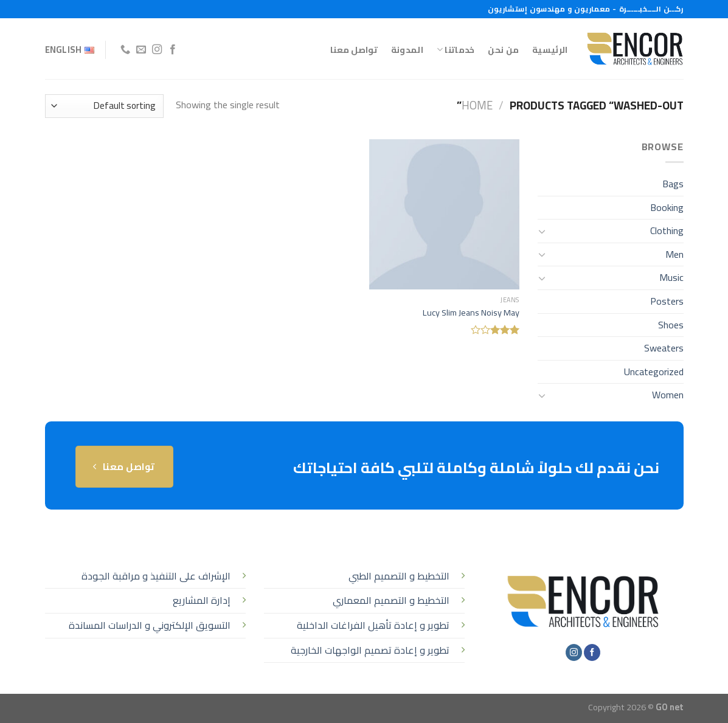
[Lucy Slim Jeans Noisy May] (444, 214)
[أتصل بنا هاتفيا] (125, 50)
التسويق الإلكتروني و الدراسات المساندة (150, 625)
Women (668, 395)
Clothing (667, 230)
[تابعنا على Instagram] (157, 50)
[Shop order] (104, 106)
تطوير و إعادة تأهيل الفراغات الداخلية (373, 625)
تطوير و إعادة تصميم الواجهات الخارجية (370, 650)
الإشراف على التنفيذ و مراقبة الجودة (156, 576)
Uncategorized (654, 372)
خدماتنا (456, 50)
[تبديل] (543, 231)
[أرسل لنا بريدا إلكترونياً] (141, 50)
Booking (667, 207)
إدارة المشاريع (202, 600)
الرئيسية (550, 50)
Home (477, 106)
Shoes (671, 325)
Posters (667, 301)
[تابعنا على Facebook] (173, 50)
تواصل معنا (354, 50)
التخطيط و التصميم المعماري (391, 600)
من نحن (503, 50)
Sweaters (664, 348)
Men (674, 254)
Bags (673, 184)
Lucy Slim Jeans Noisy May (471, 313)
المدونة (407, 50)
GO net (670, 707)
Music (671, 277)
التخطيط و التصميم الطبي (399, 576)
